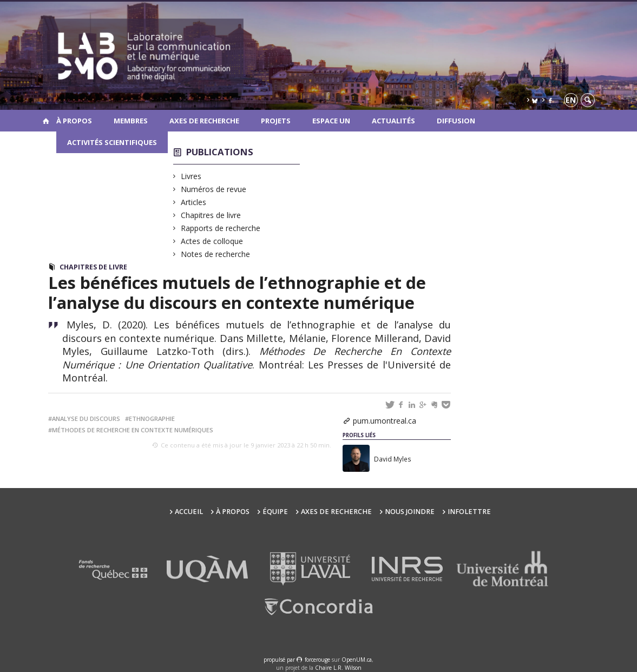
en (571, 100)
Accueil (189, 512)
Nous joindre (410, 512)
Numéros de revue (214, 189)
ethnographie (152, 419)
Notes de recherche (216, 254)
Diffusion (456, 121)
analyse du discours (86, 419)
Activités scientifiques (112, 142)
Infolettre (469, 512)
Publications (220, 152)
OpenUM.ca (357, 660)
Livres (191, 176)
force (317, 660)
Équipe (275, 512)
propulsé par (280, 660)
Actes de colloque (212, 241)
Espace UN (331, 121)
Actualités (393, 121)
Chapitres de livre (211, 215)
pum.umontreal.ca (385, 421)
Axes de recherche (204, 121)
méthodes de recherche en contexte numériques (133, 430)
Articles (194, 202)
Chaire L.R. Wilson (338, 668)
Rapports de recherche (221, 228)
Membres (131, 121)
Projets (276, 121)
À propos (74, 121)
